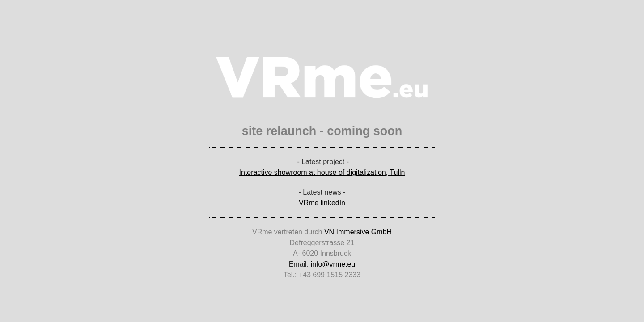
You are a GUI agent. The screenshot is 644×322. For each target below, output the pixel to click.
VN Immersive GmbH (358, 232)
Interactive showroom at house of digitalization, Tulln (322, 172)
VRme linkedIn (322, 203)
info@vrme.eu (333, 264)
